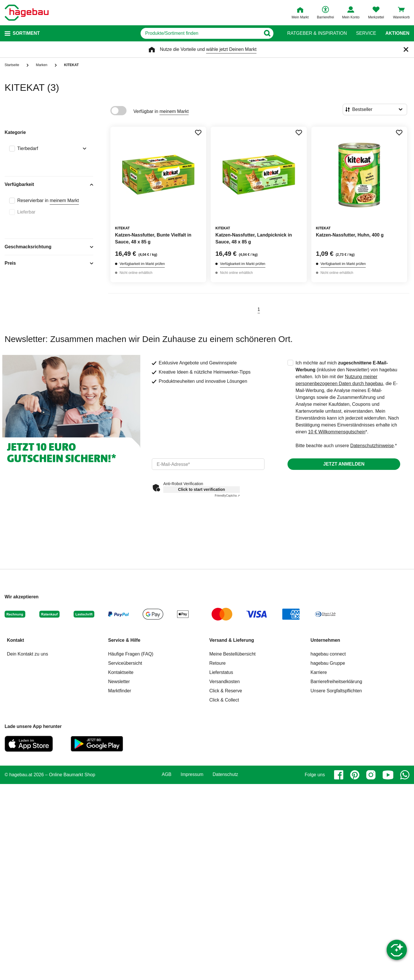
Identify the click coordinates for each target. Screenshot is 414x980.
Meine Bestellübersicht (232, 654)
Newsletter (119, 682)
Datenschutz (225, 775)
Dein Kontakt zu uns (27, 654)
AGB (167, 775)
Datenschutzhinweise (372, 446)
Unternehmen (325, 640)
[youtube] (388, 775)
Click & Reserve (226, 691)
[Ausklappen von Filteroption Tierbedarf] (83, 149)
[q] (201, 33)
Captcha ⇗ (227, 496)
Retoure (217, 663)
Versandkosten (225, 682)
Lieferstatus (221, 672)
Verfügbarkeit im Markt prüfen (142, 264)
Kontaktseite (121, 672)
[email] (208, 464)
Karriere (319, 672)
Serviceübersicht (125, 663)
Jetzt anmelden (344, 464)
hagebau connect (328, 654)
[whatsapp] (405, 775)
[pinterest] (355, 775)
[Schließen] (406, 49)
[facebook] (339, 775)
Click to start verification (201, 489)
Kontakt (16, 640)
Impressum (192, 775)
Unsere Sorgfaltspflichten (336, 691)
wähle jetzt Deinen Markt (231, 49)
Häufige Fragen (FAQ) (131, 654)
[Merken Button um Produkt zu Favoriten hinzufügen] (198, 132)
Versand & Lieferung (232, 640)
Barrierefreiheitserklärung (336, 682)
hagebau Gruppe (328, 663)
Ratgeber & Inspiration (317, 33)
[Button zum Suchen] (267, 33)
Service (366, 33)
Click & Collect (224, 700)
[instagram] (371, 775)
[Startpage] (27, 13)
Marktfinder (120, 691)
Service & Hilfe (124, 640)
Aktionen (397, 33)
